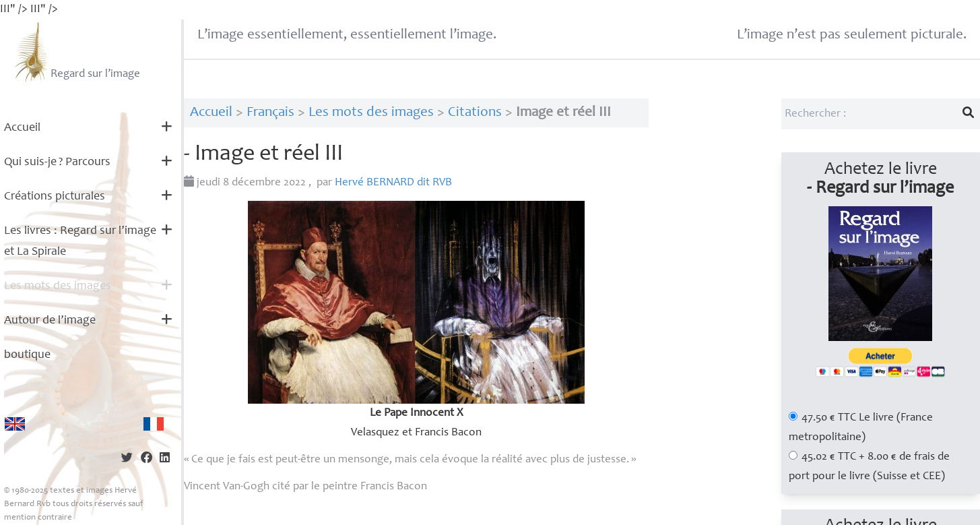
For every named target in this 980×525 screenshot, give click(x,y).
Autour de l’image (50, 321)
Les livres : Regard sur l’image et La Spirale (80, 242)
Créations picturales (55, 197)
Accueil (22, 128)
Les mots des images (58, 286)
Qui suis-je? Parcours (57, 162)
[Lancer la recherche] (969, 114)
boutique (27, 355)
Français (270, 113)
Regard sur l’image (76, 52)
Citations (475, 113)
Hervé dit (393, 183)
